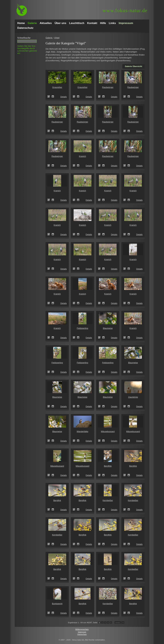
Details (64, 97)
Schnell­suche (24, 38)
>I (123, 622)
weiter (118, 622)
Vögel (57, 38)
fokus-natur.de (125, 10)
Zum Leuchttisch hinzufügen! (53, 96)
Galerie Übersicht (134, 66)
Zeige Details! (50, 96)
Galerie (49, 38)
